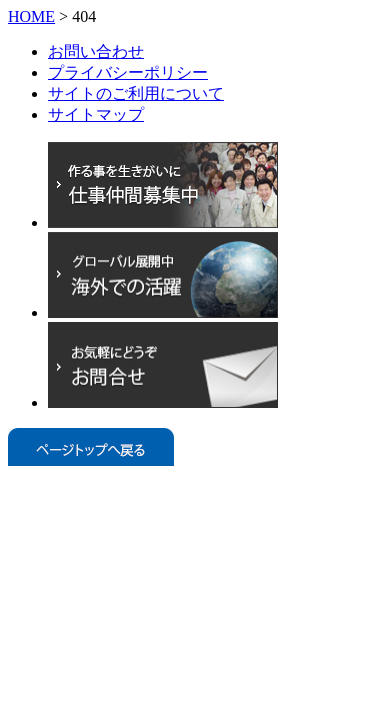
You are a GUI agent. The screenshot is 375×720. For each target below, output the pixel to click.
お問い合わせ (96, 51)
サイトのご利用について (136, 93)
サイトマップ (96, 114)
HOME (31, 16)
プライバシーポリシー (128, 72)
